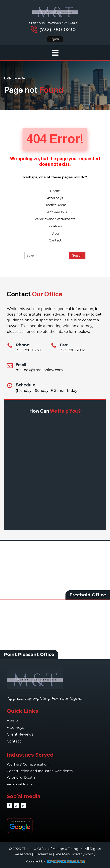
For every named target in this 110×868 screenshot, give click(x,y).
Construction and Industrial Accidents (40, 771)
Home (55, 191)
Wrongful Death (21, 777)
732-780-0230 (28, 350)
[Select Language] (55, 39)
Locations (55, 226)
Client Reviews (55, 212)
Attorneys (55, 198)
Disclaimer (43, 854)
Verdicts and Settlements (55, 219)
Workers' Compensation (28, 764)
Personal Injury (20, 784)
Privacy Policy (84, 854)
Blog (55, 233)
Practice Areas (55, 205)
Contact (55, 240)
